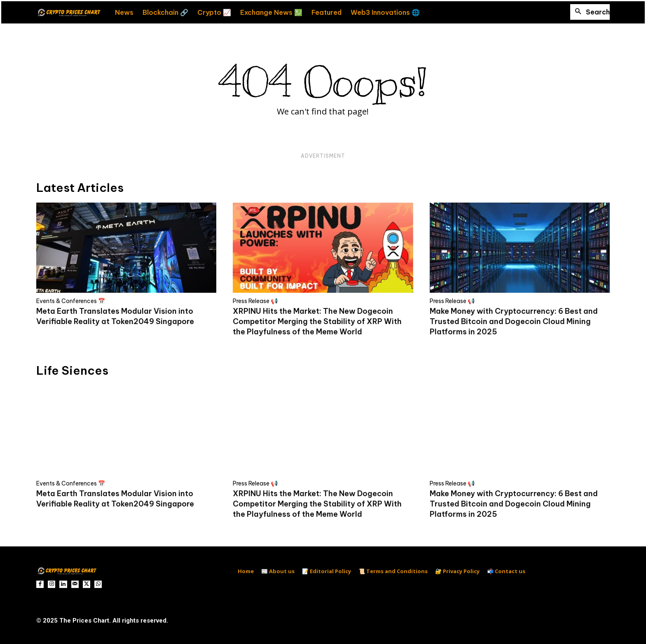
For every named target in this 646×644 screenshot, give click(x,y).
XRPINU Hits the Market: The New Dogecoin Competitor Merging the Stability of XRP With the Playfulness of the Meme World (317, 321)
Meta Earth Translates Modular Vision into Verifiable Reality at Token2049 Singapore (115, 499)
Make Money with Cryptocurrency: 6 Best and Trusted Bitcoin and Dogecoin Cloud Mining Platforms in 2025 (514, 321)
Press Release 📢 (255, 301)
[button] (590, 12)
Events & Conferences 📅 (71, 301)
